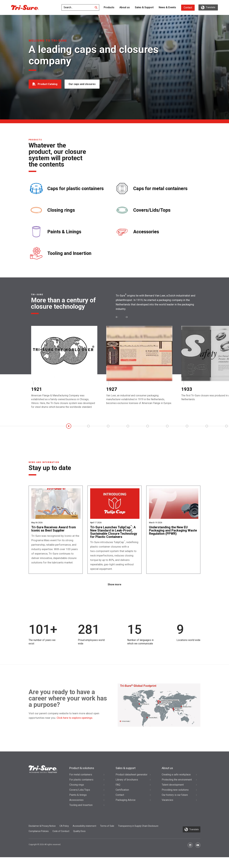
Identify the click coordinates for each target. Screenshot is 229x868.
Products (109, 7)
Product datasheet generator (132, 785)
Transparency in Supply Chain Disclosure (138, 837)
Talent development (173, 795)
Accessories (146, 232)
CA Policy (64, 837)
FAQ (118, 795)
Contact (188, 8)
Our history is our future (175, 806)
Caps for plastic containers (76, 189)
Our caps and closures (83, 84)
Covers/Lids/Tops (152, 210)
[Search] (96, 7)
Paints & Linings (64, 232)
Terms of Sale (107, 837)
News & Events (167, 7)
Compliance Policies (39, 842)
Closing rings (61, 210)
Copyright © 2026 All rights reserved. (45, 855)
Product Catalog (48, 84)
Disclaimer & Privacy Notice (42, 837)
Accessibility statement (84, 837)
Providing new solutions (175, 800)
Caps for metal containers (160, 189)
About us (125, 7)
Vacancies (167, 811)
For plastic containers (81, 790)
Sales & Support (144, 7)
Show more (114, 595)
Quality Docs (79, 842)
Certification (122, 800)
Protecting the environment (177, 790)
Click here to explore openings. (75, 729)
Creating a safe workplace (176, 785)
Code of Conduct (61, 842)
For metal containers (81, 785)
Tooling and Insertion (69, 253)
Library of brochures (127, 790)
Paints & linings (78, 806)
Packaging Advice (126, 811)
